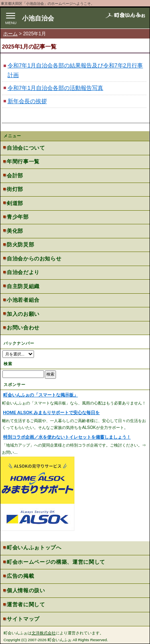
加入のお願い (23, 314)
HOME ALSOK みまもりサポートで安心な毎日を (52, 412)
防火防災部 (20, 245)
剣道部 (15, 203)
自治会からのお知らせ (34, 259)
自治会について (26, 148)
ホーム (10, 34)
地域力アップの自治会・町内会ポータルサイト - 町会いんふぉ (125, 18)
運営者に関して (26, 604)
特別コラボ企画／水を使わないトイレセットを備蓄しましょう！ (67, 437)
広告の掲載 (20, 576)
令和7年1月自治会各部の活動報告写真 (55, 88)
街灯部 (15, 189)
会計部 (15, 176)
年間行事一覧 (23, 162)
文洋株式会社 (44, 633)
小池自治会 (38, 18)
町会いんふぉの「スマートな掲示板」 (41, 395)
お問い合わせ (23, 328)
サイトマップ (23, 619)
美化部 (15, 231)
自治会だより (23, 272)
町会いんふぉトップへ (34, 548)
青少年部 (18, 217)
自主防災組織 (23, 286)
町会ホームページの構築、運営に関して (56, 562)
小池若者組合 (23, 300)
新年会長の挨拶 (27, 101)
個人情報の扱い (26, 590)
